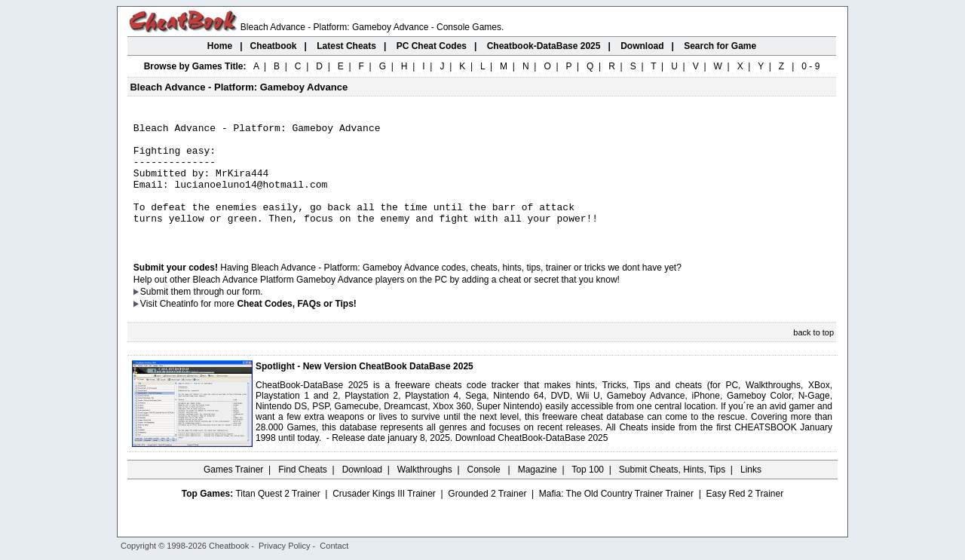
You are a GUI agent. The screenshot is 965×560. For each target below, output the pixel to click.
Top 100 (588, 492)
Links (751, 492)
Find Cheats (303, 492)
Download (362, 492)
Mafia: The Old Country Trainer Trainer (616, 516)
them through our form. (217, 314)
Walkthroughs (425, 492)
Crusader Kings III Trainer (384, 516)
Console (485, 492)
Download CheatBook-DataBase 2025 (532, 461)
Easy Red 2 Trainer (744, 516)
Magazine (538, 492)
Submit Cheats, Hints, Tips (672, 492)
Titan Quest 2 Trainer (277, 516)
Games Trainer (233, 492)
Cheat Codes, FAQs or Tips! (296, 326)
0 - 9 (810, 66)
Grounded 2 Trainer (487, 516)
